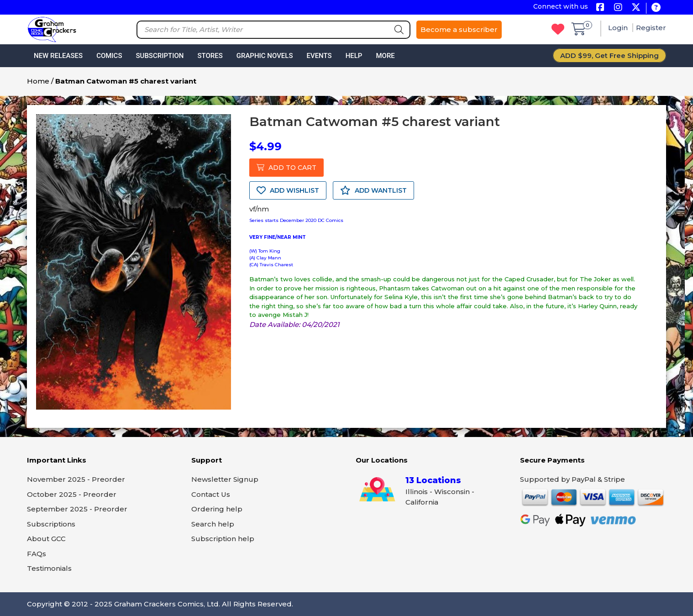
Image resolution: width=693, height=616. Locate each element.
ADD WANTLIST (373, 190)
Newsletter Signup (225, 479)
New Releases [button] (58, 56)
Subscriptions (51, 524)
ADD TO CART (286, 168)
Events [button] (319, 56)
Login (619, 28)
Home (38, 81)
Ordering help (217, 509)
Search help (213, 524)
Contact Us (211, 494)
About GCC (46, 539)
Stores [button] (210, 56)
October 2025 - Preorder (72, 494)
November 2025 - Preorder (76, 479)
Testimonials (49, 568)
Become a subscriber (459, 29)
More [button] (385, 56)
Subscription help (223, 539)
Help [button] (354, 56)
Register (651, 28)
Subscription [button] (160, 56)
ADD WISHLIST (288, 190)
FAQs (37, 554)
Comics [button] (109, 56)
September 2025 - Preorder (77, 509)
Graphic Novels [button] (265, 56)
